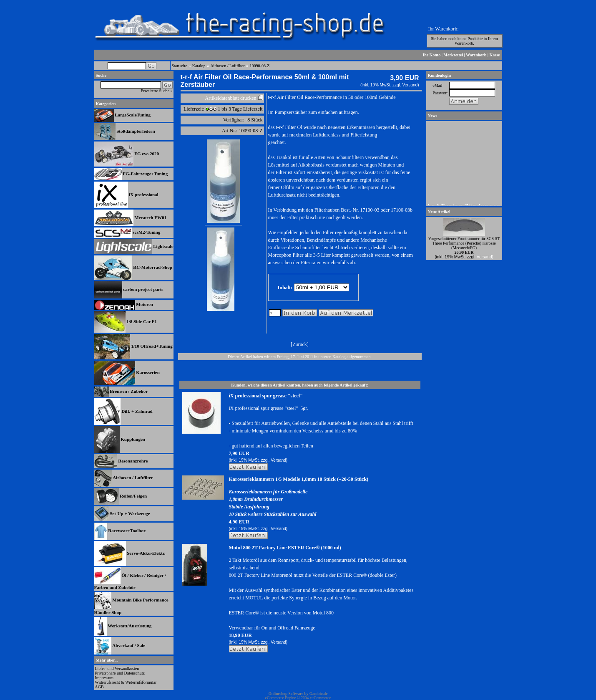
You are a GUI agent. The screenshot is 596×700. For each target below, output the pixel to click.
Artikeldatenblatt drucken (231, 98)
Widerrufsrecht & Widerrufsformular (126, 682)
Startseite (180, 66)
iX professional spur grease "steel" (266, 396)
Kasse (495, 55)
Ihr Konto (431, 55)
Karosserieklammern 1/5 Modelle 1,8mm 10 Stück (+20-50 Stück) (299, 479)
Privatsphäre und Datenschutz (120, 673)
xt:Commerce (320, 698)
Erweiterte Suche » (156, 91)
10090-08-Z (260, 66)
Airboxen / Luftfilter (227, 66)
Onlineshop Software (286, 694)
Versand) (410, 85)
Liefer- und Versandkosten (117, 668)
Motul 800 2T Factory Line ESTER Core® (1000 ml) (285, 548)
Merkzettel (453, 55)
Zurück (300, 344)
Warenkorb (476, 55)
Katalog (199, 66)
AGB (99, 687)
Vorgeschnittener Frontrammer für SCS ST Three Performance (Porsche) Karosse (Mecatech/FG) (464, 243)
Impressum (104, 678)
